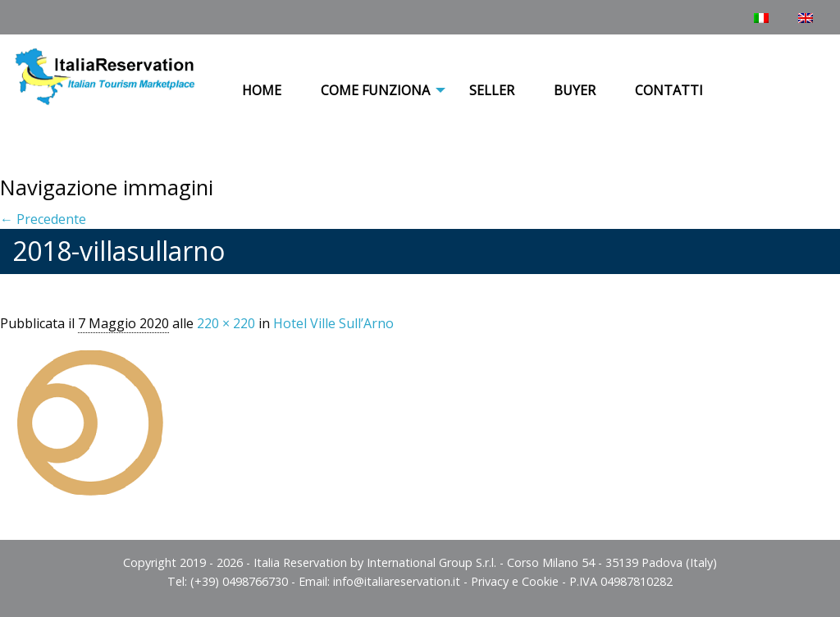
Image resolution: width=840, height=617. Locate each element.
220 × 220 (226, 323)
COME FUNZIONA (375, 90)
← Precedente (43, 219)
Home (262, 90)
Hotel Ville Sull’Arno (333, 323)
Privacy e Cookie (515, 581)
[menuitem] (262, 91)
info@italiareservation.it (397, 581)
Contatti (669, 90)
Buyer (575, 90)
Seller (492, 90)
